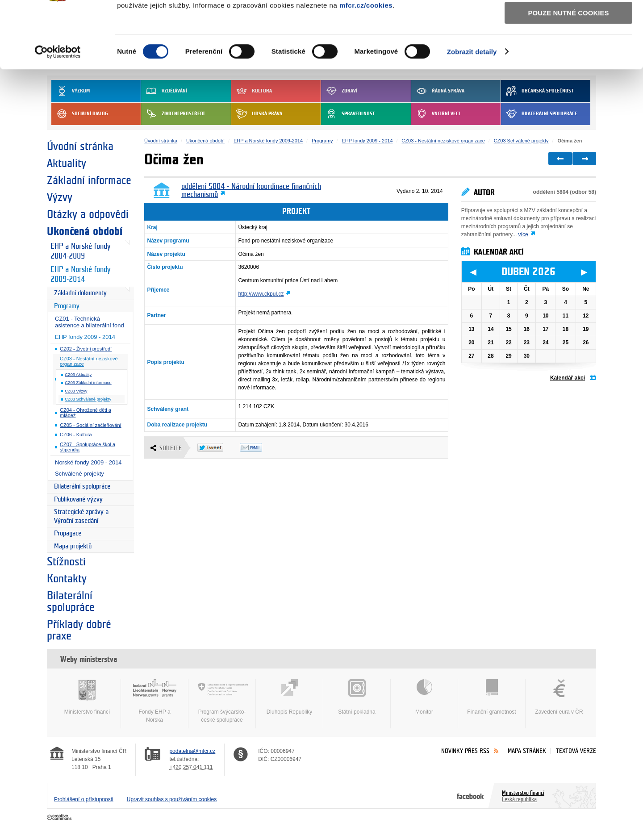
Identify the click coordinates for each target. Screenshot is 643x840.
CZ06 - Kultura (76, 435)
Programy (67, 306)
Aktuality (67, 163)
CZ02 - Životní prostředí (86, 349)
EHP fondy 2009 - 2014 (85, 337)
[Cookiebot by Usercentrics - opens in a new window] (58, 111)
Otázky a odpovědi (88, 214)
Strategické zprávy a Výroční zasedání (81, 516)
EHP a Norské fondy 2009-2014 (80, 275)
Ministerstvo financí (87, 697)
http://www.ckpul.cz (261, 294)
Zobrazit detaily (472, 111)
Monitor (424, 697)
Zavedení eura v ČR (559, 697)
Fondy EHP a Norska (154, 701)
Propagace (68, 533)
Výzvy (60, 197)
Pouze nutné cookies (569, 72)
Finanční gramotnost (492, 697)
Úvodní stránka (80, 146)
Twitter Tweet (219, 447)
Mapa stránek (527, 751)
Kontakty (67, 579)
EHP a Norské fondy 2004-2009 (80, 251)
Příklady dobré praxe (79, 630)
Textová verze (576, 751)
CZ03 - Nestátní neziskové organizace (89, 361)
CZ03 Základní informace (88, 383)
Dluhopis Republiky (289, 697)
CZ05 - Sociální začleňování (91, 425)
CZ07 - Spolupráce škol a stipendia (88, 447)
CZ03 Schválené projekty (88, 399)
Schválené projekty (79, 474)
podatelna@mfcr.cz (192, 751)
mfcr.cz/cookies (366, 65)
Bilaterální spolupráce (82, 487)
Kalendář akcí (568, 378)
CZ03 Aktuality (78, 375)
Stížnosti (66, 562)
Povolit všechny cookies (568, 22)
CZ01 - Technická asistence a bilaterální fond (90, 322)
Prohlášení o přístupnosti (84, 799)
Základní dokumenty (80, 293)
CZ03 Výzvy (76, 391)
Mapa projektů (73, 546)
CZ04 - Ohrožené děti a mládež (86, 413)
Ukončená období (85, 231)
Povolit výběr (568, 47)
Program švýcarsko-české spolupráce (222, 701)
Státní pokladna (357, 697)
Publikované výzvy (78, 499)
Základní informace (89, 180)
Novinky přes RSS (465, 751)
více (523, 234)
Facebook (470, 796)
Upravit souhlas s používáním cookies (172, 799)
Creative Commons (60, 818)
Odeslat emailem (261, 447)
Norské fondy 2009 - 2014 (88, 462)
